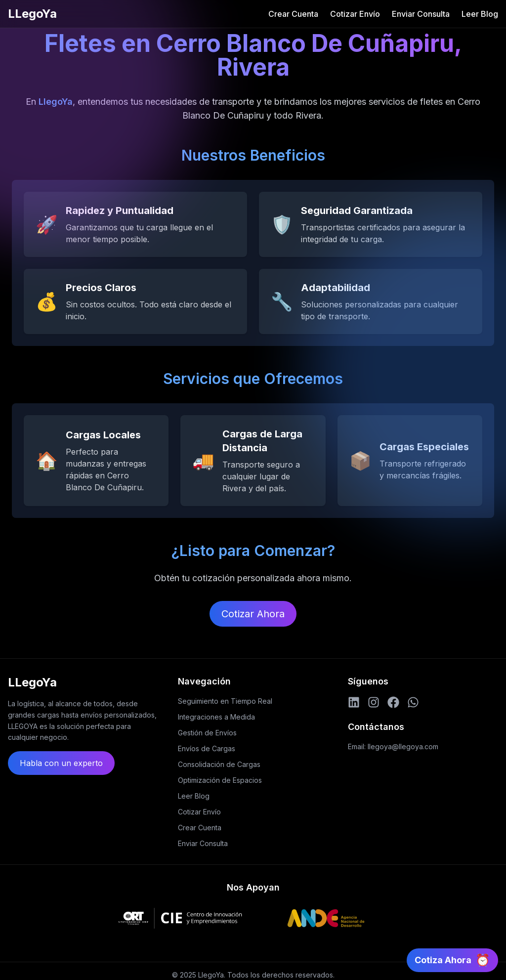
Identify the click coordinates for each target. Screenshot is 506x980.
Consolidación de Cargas (219, 764)
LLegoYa (32, 14)
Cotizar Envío (355, 14)
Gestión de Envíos (207, 733)
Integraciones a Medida (216, 717)
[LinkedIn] (354, 702)
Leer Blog (480, 14)
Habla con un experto (61, 763)
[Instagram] (374, 702)
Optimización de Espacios (220, 780)
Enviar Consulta (421, 14)
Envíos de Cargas (207, 748)
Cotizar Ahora (253, 614)
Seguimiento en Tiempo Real (225, 701)
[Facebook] (393, 702)
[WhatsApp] (413, 702)
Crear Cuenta (293, 14)
